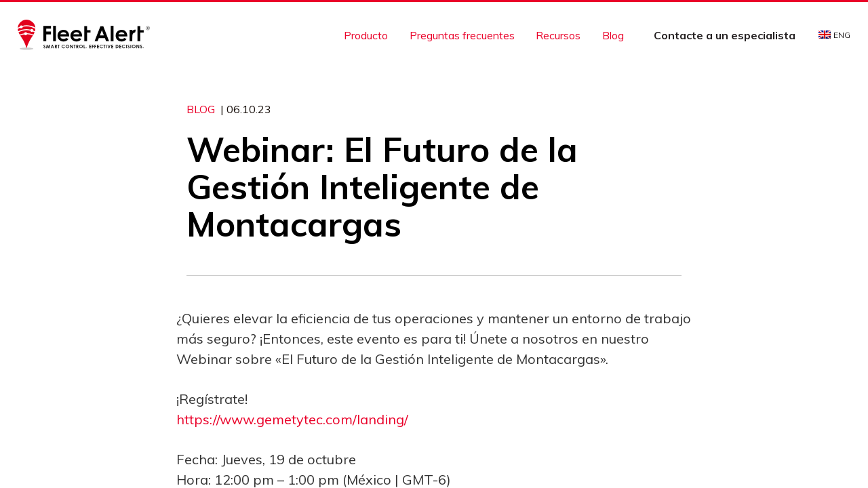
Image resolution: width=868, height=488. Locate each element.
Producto (366, 35)
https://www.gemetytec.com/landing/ (292, 419)
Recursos (558, 35)
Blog (613, 35)
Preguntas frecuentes (462, 35)
